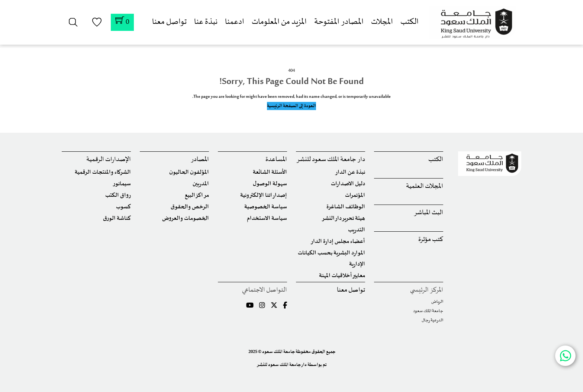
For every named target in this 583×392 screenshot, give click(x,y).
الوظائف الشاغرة (346, 207)
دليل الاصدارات (348, 184)
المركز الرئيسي (427, 290)
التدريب (357, 230)
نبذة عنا (206, 22)
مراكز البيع (197, 195)
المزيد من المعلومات (279, 22)
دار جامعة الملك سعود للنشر (331, 160)
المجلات (382, 22)
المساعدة (276, 160)
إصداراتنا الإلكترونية (264, 195)
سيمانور (122, 184)
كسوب (123, 207)
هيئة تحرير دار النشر (343, 219)
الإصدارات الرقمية (109, 160)
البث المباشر (429, 213)
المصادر (200, 160)
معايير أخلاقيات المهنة (342, 276)
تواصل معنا (169, 22)
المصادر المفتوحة (339, 22)
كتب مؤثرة (431, 240)
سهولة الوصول (270, 184)
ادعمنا (235, 22)
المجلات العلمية (425, 187)
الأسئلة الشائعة (270, 172)
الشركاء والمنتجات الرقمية (103, 172)
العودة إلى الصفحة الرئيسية (291, 106)
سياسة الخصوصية (266, 207)
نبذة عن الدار (350, 172)
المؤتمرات (355, 195)
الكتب (410, 22)
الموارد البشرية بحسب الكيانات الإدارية (331, 259)
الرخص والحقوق (190, 207)
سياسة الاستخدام (267, 219)
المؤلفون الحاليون (189, 172)
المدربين (201, 184)
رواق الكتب (118, 195)
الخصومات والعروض (186, 219)
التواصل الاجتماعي (265, 290)
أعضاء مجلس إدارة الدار (338, 242)
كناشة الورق (117, 219)
